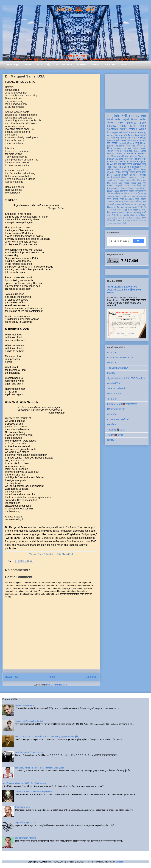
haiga (136, 210)
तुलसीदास (143, 210)
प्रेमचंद (143, 177)
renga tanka (132, 207)
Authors (82, 64)
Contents (113, 129)
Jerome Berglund (138, 162)
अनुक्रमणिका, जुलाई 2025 (25, 822)
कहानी (126, 120)
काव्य (144, 116)
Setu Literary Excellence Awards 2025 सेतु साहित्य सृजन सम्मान (124, 290)
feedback (137, 218)
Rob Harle (119, 146)
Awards (95, 64)
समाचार (123, 151)
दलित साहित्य (141, 199)
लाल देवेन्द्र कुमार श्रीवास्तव (26, 838)
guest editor (140, 151)
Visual (132, 202)
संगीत (114, 220)
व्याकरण (120, 210)
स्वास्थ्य (126, 202)
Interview (142, 140)
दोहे (125, 196)
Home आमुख (13, 64)
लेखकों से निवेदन (114, 383)
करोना (138, 172)
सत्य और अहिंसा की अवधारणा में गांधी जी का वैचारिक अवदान (24, 783)
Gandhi (131, 188)
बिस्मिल (110, 175)
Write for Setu (64, 64)
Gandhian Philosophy (118, 162)
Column (111, 186)
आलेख (118, 120)
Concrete (122, 180)
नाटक (129, 196)
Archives (125, 64)
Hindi (110, 120)
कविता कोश (112, 414)
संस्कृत (143, 169)
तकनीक (126, 215)
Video (117, 191)
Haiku (117, 169)
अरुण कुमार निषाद (130, 169)
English (113, 116)
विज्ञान (124, 177)
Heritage (142, 205)
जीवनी (130, 164)
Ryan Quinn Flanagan (129, 167)
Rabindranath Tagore (117, 188)
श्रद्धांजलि (119, 186)
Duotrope (112, 352)
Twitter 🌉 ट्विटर (115, 435)
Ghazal (131, 143)
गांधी (144, 183)
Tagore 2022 (134, 177)
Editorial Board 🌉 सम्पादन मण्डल (122, 404)
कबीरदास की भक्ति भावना (25, 706)
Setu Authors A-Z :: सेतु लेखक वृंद (29, 752)
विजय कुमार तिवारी (131, 159)
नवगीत (110, 210)
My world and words (118, 183)
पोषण (144, 172)
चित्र (124, 164)
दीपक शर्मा (115, 138)
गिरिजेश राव (142, 207)
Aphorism (121, 213)
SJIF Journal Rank (116, 388)
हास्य (133, 196)
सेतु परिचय (112, 425)
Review (112, 126)
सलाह (121, 202)
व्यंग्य (137, 138)
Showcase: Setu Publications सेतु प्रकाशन (33, 792)
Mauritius (119, 196)
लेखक (110, 123)
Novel (110, 164)
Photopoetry (121, 220)
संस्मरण (110, 151)
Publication (132, 194)
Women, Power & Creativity (42, 554)
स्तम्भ (132, 126)
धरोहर (144, 146)
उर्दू (131, 175)
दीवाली (133, 215)
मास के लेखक (117, 223)
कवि (125, 135)
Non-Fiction (141, 188)
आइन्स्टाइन (139, 191)
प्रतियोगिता (124, 191)
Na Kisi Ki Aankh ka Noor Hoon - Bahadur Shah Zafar (40, 768)
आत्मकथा (137, 164)
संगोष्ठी (124, 223)
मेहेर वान (143, 159)
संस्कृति (131, 191)
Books (28, 64)
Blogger (119, 862)
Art (109, 138)
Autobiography (121, 175)
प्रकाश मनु (142, 132)
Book (143, 123)
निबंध (117, 151)
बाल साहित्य (112, 143)
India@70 (131, 180)
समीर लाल (133, 156)
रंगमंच (138, 215)
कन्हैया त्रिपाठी (140, 148)
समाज (114, 213)
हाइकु (125, 210)
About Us (110, 64)
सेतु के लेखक (112, 399)
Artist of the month (115, 218)
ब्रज (109, 215)
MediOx (111, 373)
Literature (130, 199)
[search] (120, 241)
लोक (117, 202)
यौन (114, 210)
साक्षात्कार (142, 154)
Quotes (129, 213)
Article (142, 126)
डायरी (144, 213)
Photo (133, 186)
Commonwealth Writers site (121, 358)
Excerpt (122, 143)
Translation (133, 135)
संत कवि (124, 194)
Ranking (137, 213)
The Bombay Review (117, 368)
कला (144, 180)
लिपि (109, 213)
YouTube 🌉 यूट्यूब (116, 430)
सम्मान (132, 172)
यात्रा (135, 175)
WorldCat (112, 363)
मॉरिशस (117, 194)
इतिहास (139, 180)
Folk (114, 215)
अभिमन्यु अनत (141, 202)
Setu (39, 64)
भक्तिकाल (111, 202)
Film (130, 210)
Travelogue (136, 183)
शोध (137, 143)
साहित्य (110, 169)
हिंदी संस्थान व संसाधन (116, 409)
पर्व (113, 196)
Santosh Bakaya (123, 148)
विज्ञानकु (125, 172)
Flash (130, 151)
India (123, 126)
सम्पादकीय (131, 138)
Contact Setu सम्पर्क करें (118, 419)
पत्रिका (110, 220)
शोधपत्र (123, 129)
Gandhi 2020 (114, 172)
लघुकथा (143, 135)
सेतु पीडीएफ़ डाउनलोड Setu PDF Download (126, 378)
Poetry (134, 116)
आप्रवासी (111, 205)
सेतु (49, 64)
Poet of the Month (134, 220)
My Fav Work (120, 207)
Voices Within (138, 129)
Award (127, 186)
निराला (140, 194)
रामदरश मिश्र (118, 199)
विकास (144, 215)
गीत (109, 156)
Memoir (111, 154)
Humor (110, 207)
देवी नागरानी (115, 156)
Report (110, 191)
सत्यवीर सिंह (112, 180)
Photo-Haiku (128, 218)
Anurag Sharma (115, 135)
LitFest (139, 196)
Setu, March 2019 (65, 554)
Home (52, 677)
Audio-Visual (113, 177)
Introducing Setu (23, 807)
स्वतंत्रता (134, 205)
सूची (118, 140)
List (109, 132)
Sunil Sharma (129, 132)
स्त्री (144, 186)
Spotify (111, 440)
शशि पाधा (124, 156)
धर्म (123, 205)
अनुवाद (123, 138)
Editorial (131, 123)
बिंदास (110, 148)
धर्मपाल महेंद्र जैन (128, 140)
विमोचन (127, 205)
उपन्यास (118, 205)
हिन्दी (124, 116)
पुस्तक (120, 123)
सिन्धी (139, 186)
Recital (119, 215)
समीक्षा (143, 120)
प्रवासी (143, 167)
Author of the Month (127, 154)
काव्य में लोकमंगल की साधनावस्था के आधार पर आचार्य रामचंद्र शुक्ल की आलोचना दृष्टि (47, 737)
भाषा (120, 164)
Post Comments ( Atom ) (57, 685)
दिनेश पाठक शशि (133, 146)
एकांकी (144, 218)
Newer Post (11, 677)
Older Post (91, 677)
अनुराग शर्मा (117, 132)
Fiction (134, 120)
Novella (142, 175)
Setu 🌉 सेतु (75, 9)
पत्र (116, 164)
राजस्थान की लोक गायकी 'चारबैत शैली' (29, 721)
